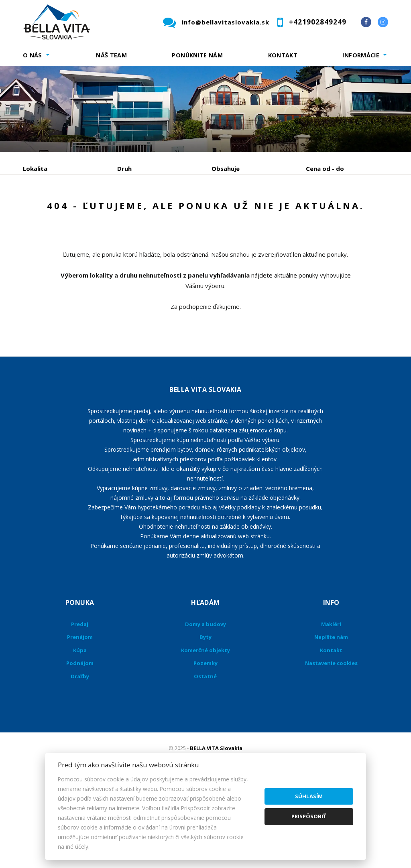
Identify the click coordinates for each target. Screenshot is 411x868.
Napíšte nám (331, 714)
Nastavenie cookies (331, 740)
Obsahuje (226, 168)
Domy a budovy (205, 701)
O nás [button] (33, 55)
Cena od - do (325, 168)
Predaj (48, 210)
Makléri (331, 701)
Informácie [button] (361, 55)
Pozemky (205, 740)
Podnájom (53, 230)
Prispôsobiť (309, 816)
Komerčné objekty (205, 727)
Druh (124, 168)
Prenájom (97, 210)
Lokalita (35, 168)
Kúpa (143, 210)
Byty (205, 714)
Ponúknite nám (197, 55)
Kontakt (283, 55)
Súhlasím (309, 796)
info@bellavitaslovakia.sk (226, 22)
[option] (205, 109)
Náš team (111, 55)
